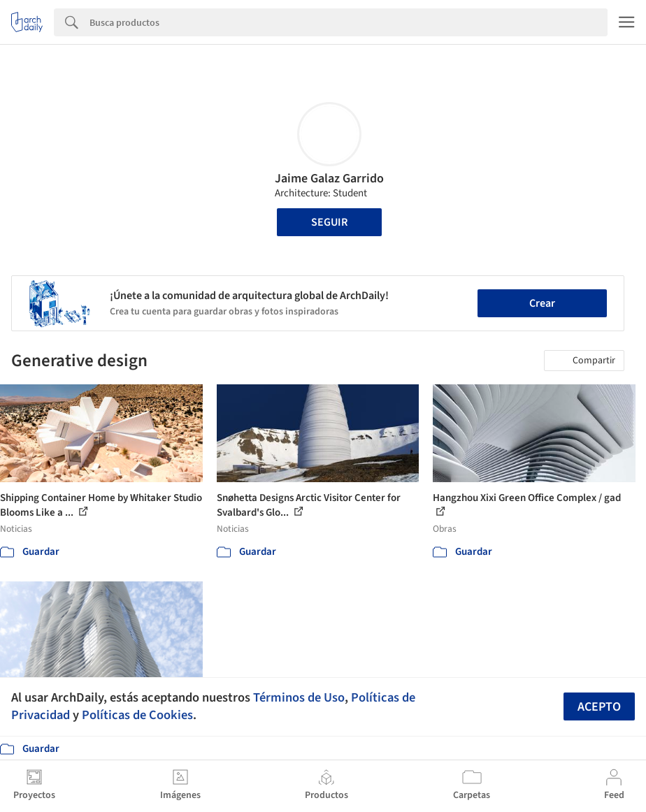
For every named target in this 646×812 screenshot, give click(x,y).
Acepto (599, 707)
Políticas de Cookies (137, 715)
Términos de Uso (299, 697)
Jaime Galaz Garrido (329, 179)
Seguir (329, 222)
